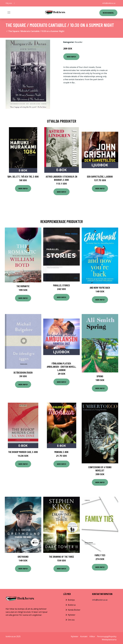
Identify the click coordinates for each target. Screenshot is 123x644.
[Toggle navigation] (9, 12)
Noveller (79, 42)
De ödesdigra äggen (23, 372)
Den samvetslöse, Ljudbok (100, 177)
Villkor (92, 636)
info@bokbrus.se (109, 3)
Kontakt (84, 636)
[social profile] (14, 3)
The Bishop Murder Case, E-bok (23, 452)
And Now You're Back (100, 288)
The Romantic (23, 286)
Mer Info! (71, 57)
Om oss (71, 620)
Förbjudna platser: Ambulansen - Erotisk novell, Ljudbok (61, 367)
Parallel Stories (61, 285)
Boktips (71, 600)
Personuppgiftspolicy (107, 636)
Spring (100, 376)
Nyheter (72, 615)
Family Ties (100, 555)
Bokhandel (108, 13)
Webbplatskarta (109, 640)
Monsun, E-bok (61, 452)
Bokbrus (72, 605)
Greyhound (23, 557)
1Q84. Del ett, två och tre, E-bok (23, 177)
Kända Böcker (74, 610)
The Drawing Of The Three (61, 557)
